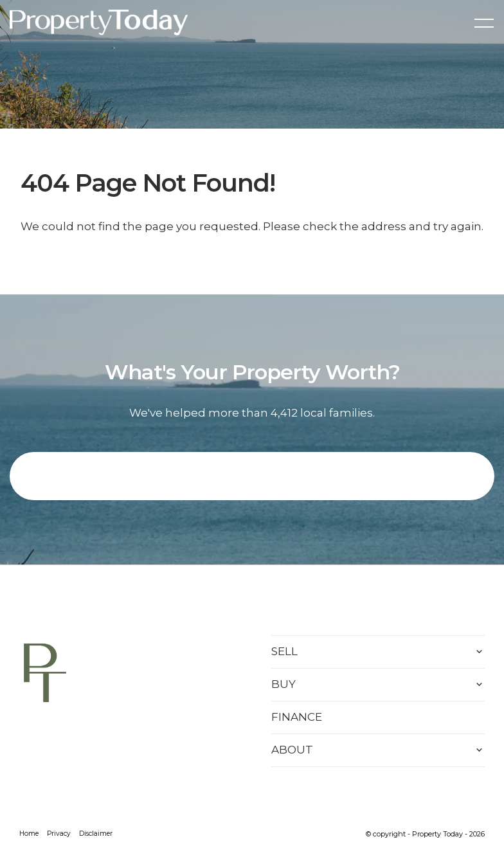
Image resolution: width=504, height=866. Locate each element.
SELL (284, 651)
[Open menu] (484, 23)
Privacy (59, 834)
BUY (283, 684)
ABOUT (292, 750)
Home (29, 834)
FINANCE (297, 717)
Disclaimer (96, 834)
